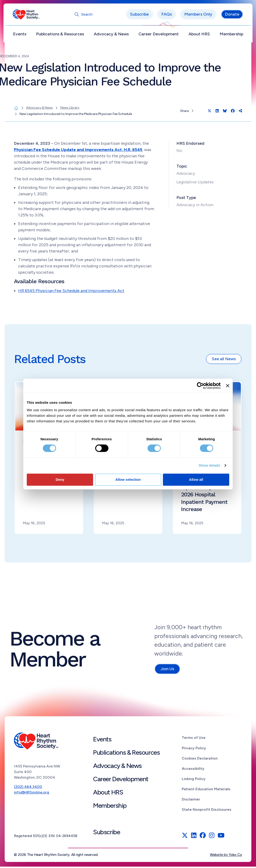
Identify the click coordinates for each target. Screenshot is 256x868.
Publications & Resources (61, 35)
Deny (60, 479)
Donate (231, 16)
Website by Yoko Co (226, 856)
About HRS (199, 35)
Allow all (196, 479)
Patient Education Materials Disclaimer (206, 795)
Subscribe (138, 16)
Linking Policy (194, 780)
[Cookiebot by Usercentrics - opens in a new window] (200, 386)
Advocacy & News (111, 35)
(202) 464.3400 (28, 788)
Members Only (197, 16)
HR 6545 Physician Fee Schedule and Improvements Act (71, 292)
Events (21, 35)
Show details (210, 465)
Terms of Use (194, 739)
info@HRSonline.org (32, 793)
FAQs (165, 16)
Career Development (158, 35)
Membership (230, 35)
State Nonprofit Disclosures (207, 811)
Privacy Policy (194, 749)
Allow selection (128, 479)
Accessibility (193, 770)
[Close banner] (228, 386)
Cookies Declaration (200, 759)
